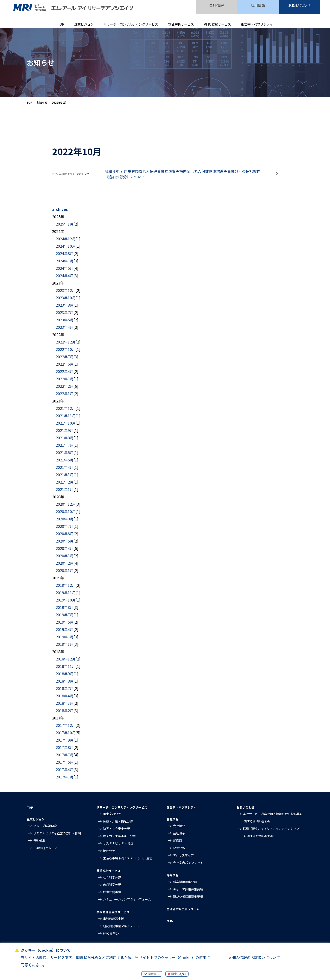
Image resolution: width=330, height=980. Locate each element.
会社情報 (216, 5)
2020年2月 (65, 563)
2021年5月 (65, 460)
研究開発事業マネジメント (121, 926)
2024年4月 (65, 276)
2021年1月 (65, 489)
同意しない (177, 974)
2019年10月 (66, 600)
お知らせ (42, 102)
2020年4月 (65, 548)
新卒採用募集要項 (185, 882)
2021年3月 (65, 475)
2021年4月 (65, 467)
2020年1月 (65, 570)
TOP (61, 24)
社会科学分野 (112, 877)
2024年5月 (65, 268)
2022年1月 (65, 393)
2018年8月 (65, 681)
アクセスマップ (183, 855)
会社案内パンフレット (188, 863)
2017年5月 (65, 762)
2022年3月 (65, 379)
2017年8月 (65, 747)
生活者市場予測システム (183, 909)
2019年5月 (65, 622)
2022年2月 (65, 386)
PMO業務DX (111, 933)
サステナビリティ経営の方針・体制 (57, 833)
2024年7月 (65, 261)
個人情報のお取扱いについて (255, 957)
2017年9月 (65, 740)
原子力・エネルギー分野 (119, 836)
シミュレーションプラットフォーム (127, 899)
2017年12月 (66, 725)
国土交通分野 (112, 814)
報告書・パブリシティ (257, 24)
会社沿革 (179, 833)
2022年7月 (65, 357)
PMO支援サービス (217, 24)
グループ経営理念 (45, 826)
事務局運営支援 (113, 919)
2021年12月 (66, 408)
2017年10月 (66, 733)
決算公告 (179, 848)
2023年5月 (65, 320)
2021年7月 (65, 445)
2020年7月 (65, 526)
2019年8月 (65, 607)
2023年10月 (66, 298)
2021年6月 (65, 452)
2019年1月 (65, 644)
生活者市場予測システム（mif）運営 (128, 858)
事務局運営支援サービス (113, 912)
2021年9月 (65, 430)
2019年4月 (65, 629)
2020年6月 (65, 534)
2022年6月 (65, 364)
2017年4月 (65, 769)
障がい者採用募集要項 (188, 896)
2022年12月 (66, 342)
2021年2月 (65, 482)
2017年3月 (65, 777)
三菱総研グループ (45, 848)
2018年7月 (65, 688)
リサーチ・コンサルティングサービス (131, 24)
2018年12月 (66, 659)
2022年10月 (66, 349)
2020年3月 (65, 556)
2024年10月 (66, 246)
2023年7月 (65, 312)
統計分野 (109, 851)
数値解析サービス (181, 24)
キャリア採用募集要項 (188, 889)
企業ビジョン (84, 24)
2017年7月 (65, 755)
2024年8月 (65, 253)
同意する (152, 974)
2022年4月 (65, 371)
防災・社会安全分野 (116, 829)
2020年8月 (65, 519)
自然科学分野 (112, 885)
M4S (170, 921)
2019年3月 (65, 637)
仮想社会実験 (112, 892)
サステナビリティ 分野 (118, 843)
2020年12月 (66, 504)
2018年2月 (65, 710)
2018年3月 (65, 703)
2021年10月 (66, 423)
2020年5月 (65, 541)
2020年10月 (66, 511)
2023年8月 (65, 305)
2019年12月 (66, 585)
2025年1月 (65, 224)
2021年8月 (65, 438)
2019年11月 (66, 593)
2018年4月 (65, 696)
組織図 (178, 841)
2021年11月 (66, 416)
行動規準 (39, 841)
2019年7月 (65, 615)
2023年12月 (66, 290)
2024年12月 (66, 239)
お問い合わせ (299, 5)
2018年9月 (65, 674)
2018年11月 (66, 666)
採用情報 (258, 5)
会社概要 (179, 826)
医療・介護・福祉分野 (118, 821)
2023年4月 (65, 327)
